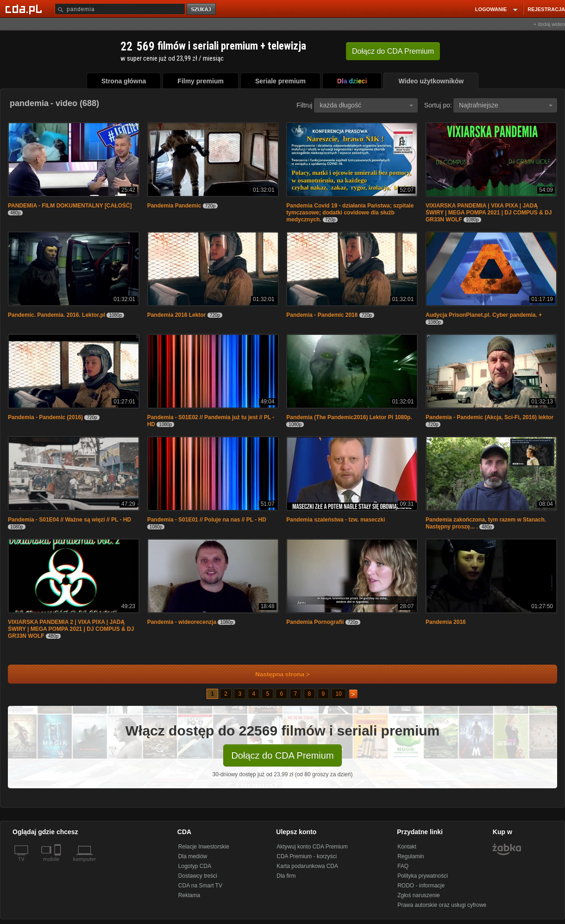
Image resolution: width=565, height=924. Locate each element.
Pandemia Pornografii (315, 622)
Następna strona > (276, 674)
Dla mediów (193, 856)
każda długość (366, 105)
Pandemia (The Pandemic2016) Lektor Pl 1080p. (349, 417)
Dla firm (286, 876)
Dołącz (393, 51)
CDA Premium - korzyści (307, 856)
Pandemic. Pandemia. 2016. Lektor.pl (56, 315)
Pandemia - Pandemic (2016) (45, 417)
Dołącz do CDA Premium (282, 755)
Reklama (189, 895)
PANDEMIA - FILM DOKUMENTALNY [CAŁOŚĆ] (70, 206)
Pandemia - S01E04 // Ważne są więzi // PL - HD (69, 520)
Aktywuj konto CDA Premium (312, 847)
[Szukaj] (120, 9)
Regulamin (411, 856)
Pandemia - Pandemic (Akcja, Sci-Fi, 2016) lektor (490, 417)
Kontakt (407, 847)
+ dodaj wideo (549, 24)
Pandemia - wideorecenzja (182, 622)
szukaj (202, 9)
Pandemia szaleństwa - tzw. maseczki (336, 520)
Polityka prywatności (423, 876)
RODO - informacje (421, 886)
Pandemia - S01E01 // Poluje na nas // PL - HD (207, 520)
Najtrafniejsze (506, 105)
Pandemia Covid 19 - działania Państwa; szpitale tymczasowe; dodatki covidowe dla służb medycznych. (350, 213)
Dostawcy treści (198, 876)
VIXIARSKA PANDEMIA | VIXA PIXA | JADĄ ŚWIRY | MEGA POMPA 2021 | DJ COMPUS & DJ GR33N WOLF (489, 213)
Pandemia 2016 (446, 622)
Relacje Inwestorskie (204, 847)
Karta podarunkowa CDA (307, 866)
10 (339, 694)
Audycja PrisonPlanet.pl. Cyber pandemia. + (484, 315)
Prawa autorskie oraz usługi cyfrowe (442, 905)
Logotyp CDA (195, 866)
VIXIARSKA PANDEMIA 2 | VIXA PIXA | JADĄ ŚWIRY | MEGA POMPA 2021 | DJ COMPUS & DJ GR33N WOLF (71, 629)
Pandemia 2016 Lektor (177, 315)
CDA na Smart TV (200, 886)
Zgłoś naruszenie (418, 895)
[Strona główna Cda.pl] (25, 9)
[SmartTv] (59, 865)
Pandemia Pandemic (175, 206)
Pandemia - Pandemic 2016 (322, 315)
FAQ (403, 866)
